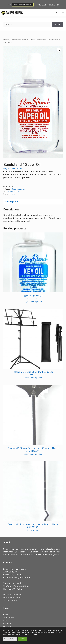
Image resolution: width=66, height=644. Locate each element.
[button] (59, 50)
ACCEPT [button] (22, 639)
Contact (7, 623)
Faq (5, 620)
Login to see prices (13, 168)
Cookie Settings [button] (10, 639)
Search (57, 24)
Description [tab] (12, 202)
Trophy (12, 194)
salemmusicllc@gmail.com (17, 577)
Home (6, 40)
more (56, 555)
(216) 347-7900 (16, 575)
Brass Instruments (20, 40)
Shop (6, 615)
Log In (9, 5)
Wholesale (8, 618)
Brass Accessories (38, 40)
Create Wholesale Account (23, 5)
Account (7, 626)
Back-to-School (13, 191)
